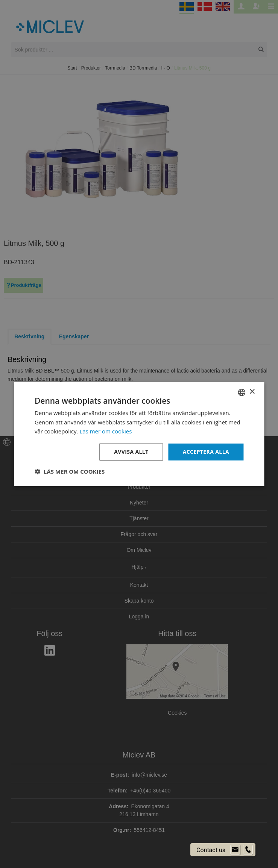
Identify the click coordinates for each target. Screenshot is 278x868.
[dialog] (139, 434)
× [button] (252, 392)
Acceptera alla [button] (206, 452)
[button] (70, 471)
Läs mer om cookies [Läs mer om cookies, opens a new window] (106, 431)
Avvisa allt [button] (131, 452)
